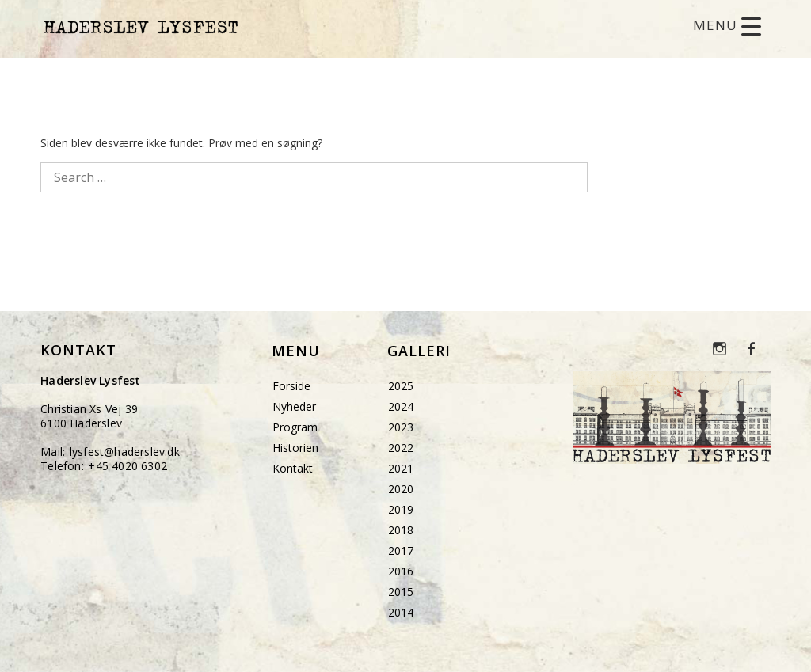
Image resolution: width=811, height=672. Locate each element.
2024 (401, 406)
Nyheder (294, 406)
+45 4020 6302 (128, 466)
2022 (401, 448)
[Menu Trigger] (727, 26)
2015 (401, 592)
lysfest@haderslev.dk (125, 452)
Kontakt (293, 468)
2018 (401, 530)
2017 (401, 551)
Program (295, 427)
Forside (291, 386)
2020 (401, 489)
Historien (295, 448)
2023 (401, 427)
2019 (401, 509)
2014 (401, 612)
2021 (401, 468)
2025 (401, 386)
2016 (401, 571)
